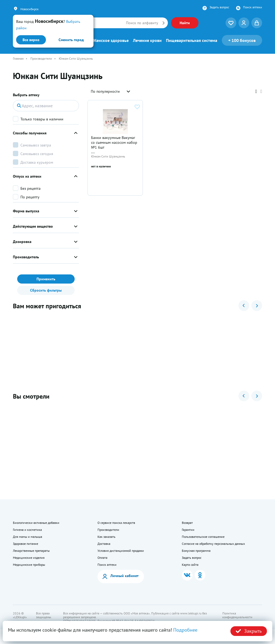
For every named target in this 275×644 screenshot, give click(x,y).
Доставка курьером (37, 162)
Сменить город (71, 40)
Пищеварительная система (192, 40)
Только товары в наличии (42, 119)
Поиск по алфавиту (142, 23)
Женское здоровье (111, 40)
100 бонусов (242, 40)
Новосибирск (30, 9)
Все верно (31, 40)
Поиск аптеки (253, 7)
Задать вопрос (219, 7)
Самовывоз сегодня (37, 154)
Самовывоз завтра (36, 145)
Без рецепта (30, 188)
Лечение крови (147, 40)
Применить (46, 279)
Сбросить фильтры (46, 290)
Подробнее (185, 630)
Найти (185, 23)
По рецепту (30, 197)
